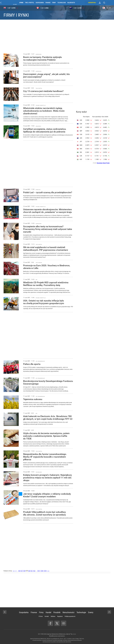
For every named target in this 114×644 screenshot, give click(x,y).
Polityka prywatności (70, 616)
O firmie (41, 616)
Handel (48, 612)
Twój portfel (30, 3)
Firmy (54, 3)
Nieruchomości (68, 612)
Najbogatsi (71, 3)
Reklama (53, 616)
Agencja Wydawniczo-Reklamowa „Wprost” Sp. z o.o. (61, 634)
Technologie (62, 3)
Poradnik (57, 612)
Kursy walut (81, 112)
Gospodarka (40, 3)
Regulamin (60, 616)
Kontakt (47, 616)
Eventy (91, 612)
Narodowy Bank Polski (103, 163)
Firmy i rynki (16, 15)
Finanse (48, 3)
